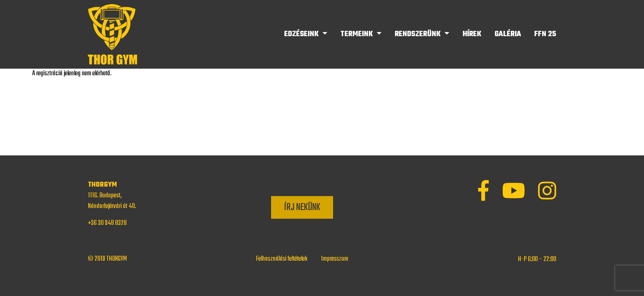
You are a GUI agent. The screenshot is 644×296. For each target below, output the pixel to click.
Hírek (472, 34)
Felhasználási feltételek (282, 259)
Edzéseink (302, 34)
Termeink (358, 34)
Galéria (508, 34)
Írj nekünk (302, 207)
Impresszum (335, 259)
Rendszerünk (419, 34)
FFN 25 (545, 34)
